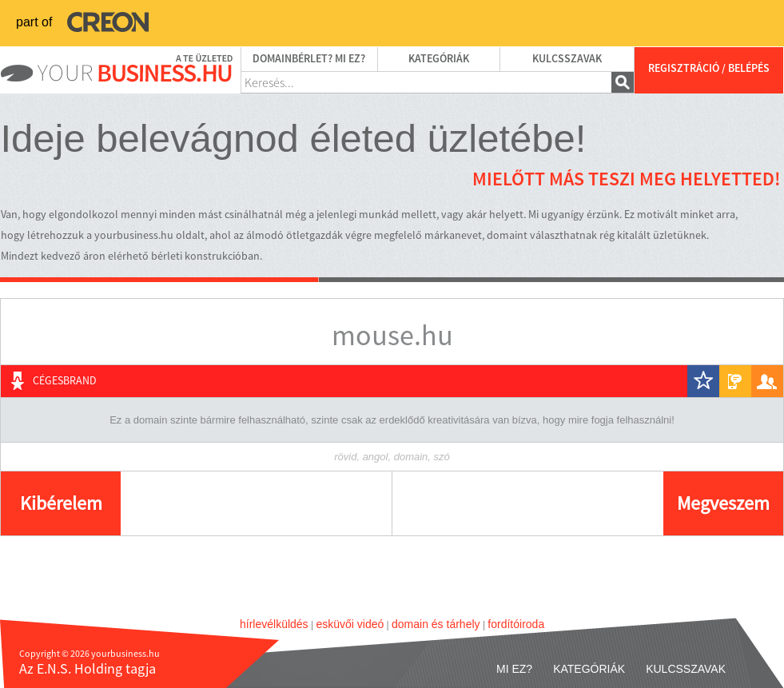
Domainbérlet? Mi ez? (309, 59)
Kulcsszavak (567, 59)
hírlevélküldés (274, 624)
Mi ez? (514, 669)
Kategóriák (439, 59)
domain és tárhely (436, 624)
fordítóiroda (516, 624)
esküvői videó (350, 624)
